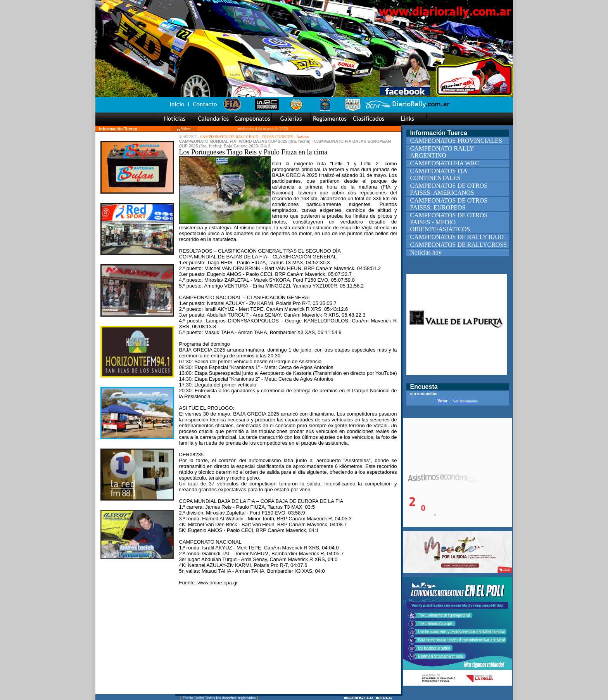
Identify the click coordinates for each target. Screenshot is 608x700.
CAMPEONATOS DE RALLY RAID (229, 137)
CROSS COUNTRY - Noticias (286, 137)
